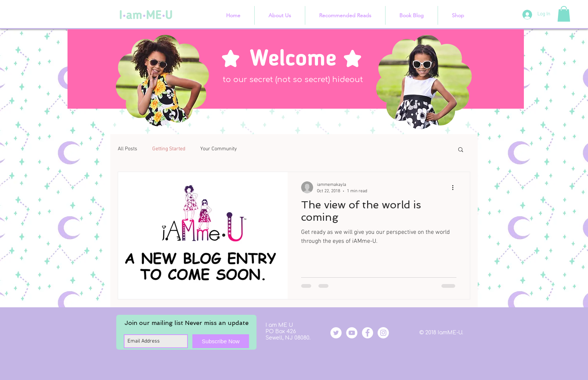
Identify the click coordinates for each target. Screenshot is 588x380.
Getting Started (169, 149)
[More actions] (455, 187)
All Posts (127, 149)
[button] (564, 14)
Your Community (219, 149)
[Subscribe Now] (221, 341)
